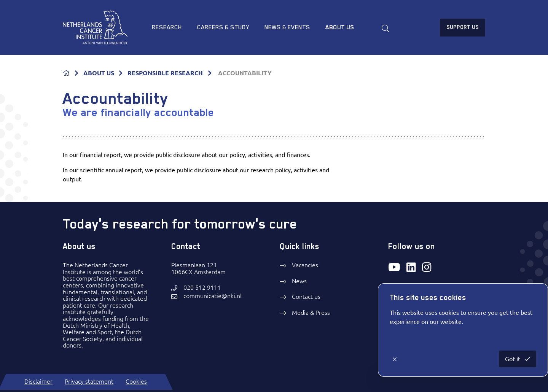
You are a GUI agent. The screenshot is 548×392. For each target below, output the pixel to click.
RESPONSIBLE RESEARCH (165, 73)
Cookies (136, 381)
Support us (463, 27)
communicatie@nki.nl (213, 296)
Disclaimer (38, 381)
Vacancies (305, 265)
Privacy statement (89, 381)
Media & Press (311, 313)
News (299, 281)
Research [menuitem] (167, 27)
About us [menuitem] (340, 27)
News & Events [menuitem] (287, 27)
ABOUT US (99, 73)
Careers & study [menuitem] (223, 27)
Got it (513, 359)
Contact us (306, 297)
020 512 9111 (202, 288)
